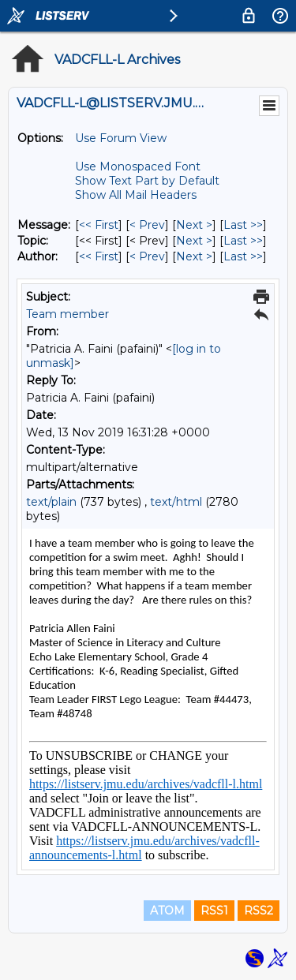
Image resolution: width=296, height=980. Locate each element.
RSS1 (214, 911)
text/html (176, 502)
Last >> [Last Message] (243, 225)
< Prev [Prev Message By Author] (147, 256)
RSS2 (259, 911)
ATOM (167, 911)
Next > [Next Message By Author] (194, 256)
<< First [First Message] (99, 225)
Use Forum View (121, 138)
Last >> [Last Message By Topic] (243, 241)
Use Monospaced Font (138, 166)
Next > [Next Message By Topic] (194, 241)
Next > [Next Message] (194, 225)
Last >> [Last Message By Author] (243, 256)
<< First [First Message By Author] (99, 256)
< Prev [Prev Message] (147, 225)
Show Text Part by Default (147, 181)
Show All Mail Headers (136, 195)
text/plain (51, 502)
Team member (67, 314)
